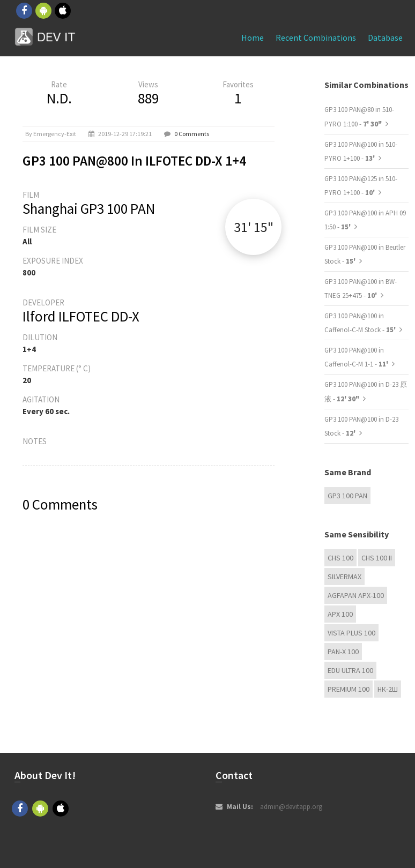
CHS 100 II (377, 558)
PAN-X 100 (343, 652)
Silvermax (344, 577)
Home (253, 38)
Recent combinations (316, 38)
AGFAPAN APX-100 (356, 595)
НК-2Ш (388, 689)
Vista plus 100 (351, 633)
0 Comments (192, 134)
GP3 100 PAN (347, 496)
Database (385, 38)
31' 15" (254, 227)
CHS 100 (340, 558)
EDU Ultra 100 (350, 670)
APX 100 (340, 614)
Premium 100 (349, 689)
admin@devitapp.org (291, 807)
